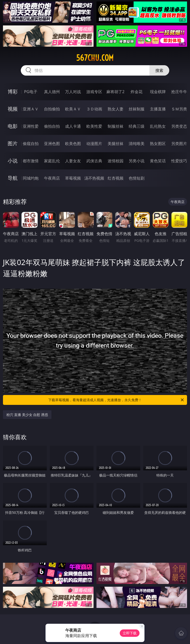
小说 (13, 161)
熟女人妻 (116, 109)
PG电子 (31, 92)
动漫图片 (94, 144)
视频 (13, 109)
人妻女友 (73, 161)
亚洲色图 (52, 144)
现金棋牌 (158, 92)
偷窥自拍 (31, 144)
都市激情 (31, 161)
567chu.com (95, 58)
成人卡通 (73, 126)
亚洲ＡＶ (31, 109)
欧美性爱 (94, 126)
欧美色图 (73, 144)
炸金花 (137, 92)
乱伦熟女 (158, 126)
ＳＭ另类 (179, 109)
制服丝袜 (116, 126)
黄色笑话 (158, 161)
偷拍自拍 (52, 126)
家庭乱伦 (52, 161)
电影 (13, 126)
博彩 (13, 92)
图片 (13, 143)
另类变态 (179, 126)
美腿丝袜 (116, 144)
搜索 (159, 70)
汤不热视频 (94, 178)
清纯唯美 (137, 144)
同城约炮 (31, 178)
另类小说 (137, 161)
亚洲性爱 (31, 126)
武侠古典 (94, 161)
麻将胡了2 (115, 92)
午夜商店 (52, 178)
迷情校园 (116, 161)
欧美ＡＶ (73, 109)
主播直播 (158, 109)
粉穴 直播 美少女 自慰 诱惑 (27, 415)
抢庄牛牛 (179, 92)
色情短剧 (137, 178)
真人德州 (52, 92)
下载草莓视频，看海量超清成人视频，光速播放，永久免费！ (116, 400)
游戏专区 (94, 92)
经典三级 (137, 126)
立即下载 (130, 633)
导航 (13, 178)
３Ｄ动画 (94, 109)
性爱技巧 (179, 161)
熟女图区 (158, 144)
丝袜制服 (137, 109)
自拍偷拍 (52, 109)
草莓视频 (73, 178)
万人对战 (73, 92)
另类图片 (179, 144)
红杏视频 (116, 178)
